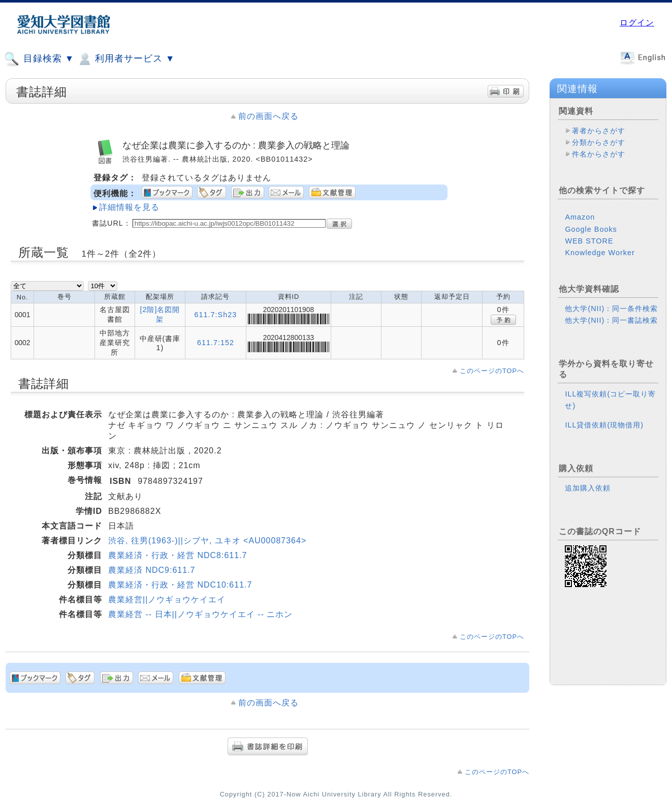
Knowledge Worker (600, 253)
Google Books (591, 229)
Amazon (580, 217)
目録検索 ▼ (39, 59)
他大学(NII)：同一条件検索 (611, 309)
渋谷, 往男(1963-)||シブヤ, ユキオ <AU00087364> (207, 541)
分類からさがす (599, 142)
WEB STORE (589, 241)
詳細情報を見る (129, 207)
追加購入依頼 (588, 488)
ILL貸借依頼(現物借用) (604, 425)
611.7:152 (216, 343)
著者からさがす (599, 131)
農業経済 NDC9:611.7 (152, 570)
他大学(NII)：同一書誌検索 (611, 320)
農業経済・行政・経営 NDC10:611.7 (180, 585)
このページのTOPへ (492, 371)
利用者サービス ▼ (126, 59)
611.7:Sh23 (216, 315)
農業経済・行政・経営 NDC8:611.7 (178, 555)
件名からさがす (599, 154)
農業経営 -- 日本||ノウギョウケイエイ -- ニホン (200, 614)
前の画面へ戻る (268, 116)
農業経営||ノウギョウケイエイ (167, 600)
